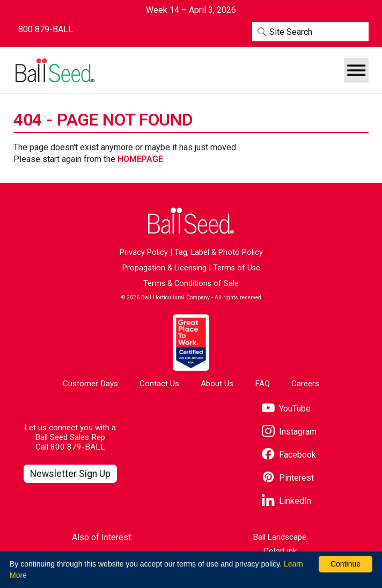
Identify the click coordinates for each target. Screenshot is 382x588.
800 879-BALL (78, 447)
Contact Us (159, 384)
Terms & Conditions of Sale (191, 284)
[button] (356, 70)
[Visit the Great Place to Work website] (191, 343)
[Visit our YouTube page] (286, 409)
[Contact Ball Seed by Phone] (46, 30)
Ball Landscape (280, 537)
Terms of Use (237, 268)
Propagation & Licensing (164, 268)
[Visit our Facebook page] (289, 455)
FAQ (262, 384)
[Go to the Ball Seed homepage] (54, 71)
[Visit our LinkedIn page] (286, 501)
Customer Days (90, 384)
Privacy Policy (144, 252)
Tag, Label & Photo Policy (219, 252)
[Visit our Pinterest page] (288, 478)
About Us (217, 384)
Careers (305, 384)
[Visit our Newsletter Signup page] (71, 474)
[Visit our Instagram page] (289, 432)
